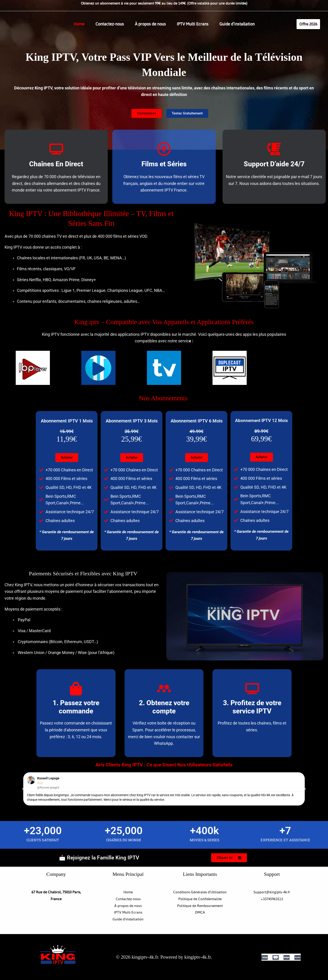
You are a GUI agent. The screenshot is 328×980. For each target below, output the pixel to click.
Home (79, 24)
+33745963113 (272, 899)
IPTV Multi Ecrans (193, 24)
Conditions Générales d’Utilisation (200, 892)
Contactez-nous (110, 24)
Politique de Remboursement (200, 906)
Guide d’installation (237, 24)
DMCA (200, 912)
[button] (308, 24)
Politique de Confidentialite (200, 899)
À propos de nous (150, 24)
